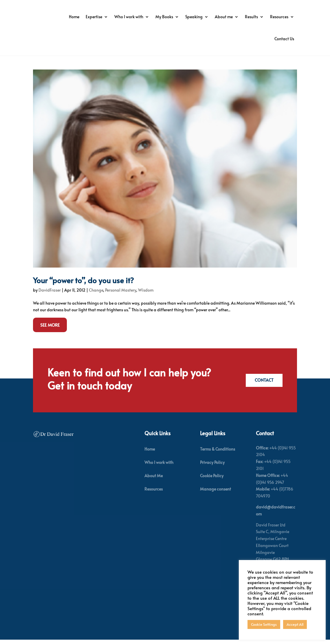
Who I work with (184, 17)
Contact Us (284, 39)
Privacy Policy (212, 472)
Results (225, 39)
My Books (220, 17)
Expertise (150, 17)
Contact (263, 390)
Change (96, 300)
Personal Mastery (121, 300)
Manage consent (216, 499)
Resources (253, 39)
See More (50, 335)
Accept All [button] (295, 624)
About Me (154, 485)
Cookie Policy (212, 485)
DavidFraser (50, 300)
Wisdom (146, 300)
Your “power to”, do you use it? (84, 290)
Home (130, 17)
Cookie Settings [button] (264, 624)
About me (279, 17)
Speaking (250, 17)
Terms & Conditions (218, 459)
